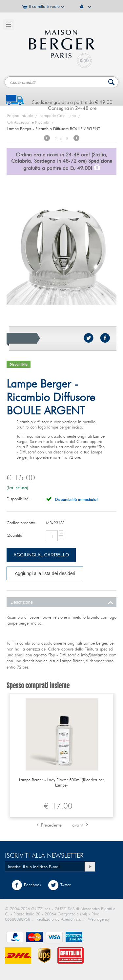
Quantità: (15, 535)
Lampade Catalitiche (58, 115)
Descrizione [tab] (62, 602)
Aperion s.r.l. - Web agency (85, 919)
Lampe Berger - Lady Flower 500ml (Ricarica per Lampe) (61, 782)
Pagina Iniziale (20, 115)
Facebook (26, 885)
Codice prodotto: (21, 523)
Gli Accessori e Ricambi (28, 122)
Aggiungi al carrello (41, 555)
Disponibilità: (18, 499)
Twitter (59, 885)
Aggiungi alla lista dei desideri (45, 573)
